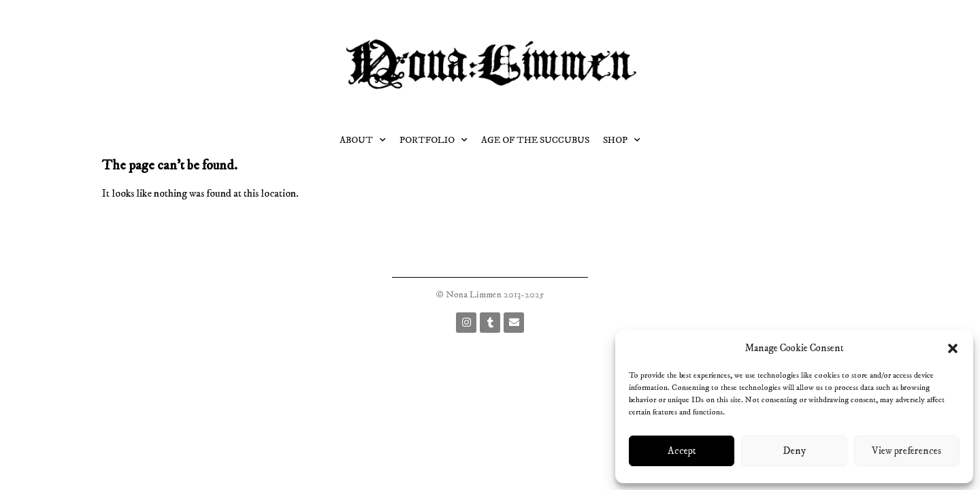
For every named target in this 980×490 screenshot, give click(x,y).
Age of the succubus (535, 140)
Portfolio (434, 140)
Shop (622, 140)
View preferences (906, 451)
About (363, 140)
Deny (794, 451)
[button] (953, 348)
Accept (682, 451)
